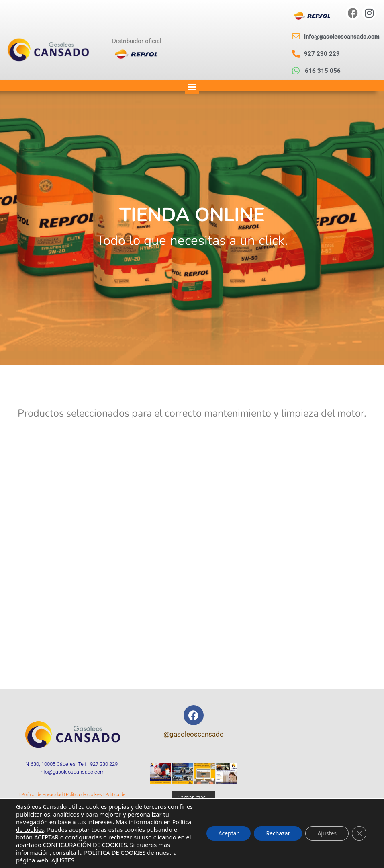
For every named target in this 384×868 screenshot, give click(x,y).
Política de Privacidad (42, 795)
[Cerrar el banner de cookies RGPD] (359, 833)
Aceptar (229, 833)
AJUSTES (63, 860)
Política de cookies (84, 795)
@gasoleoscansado (194, 734)
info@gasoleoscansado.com (72, 772)
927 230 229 (104, 764)
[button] (192, 87)
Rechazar (278, 833)
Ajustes (327, 833)
